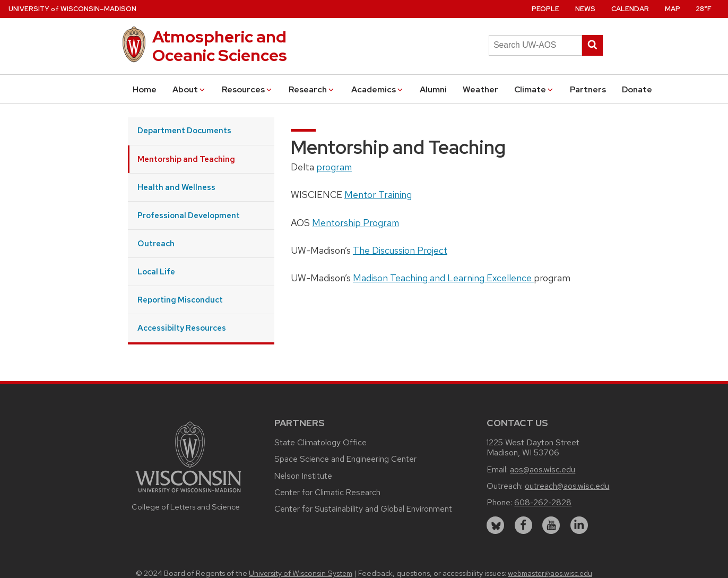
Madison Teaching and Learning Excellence (443, 278)
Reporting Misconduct (180, 300)
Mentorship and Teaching (186, 159)
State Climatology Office (320, 442)
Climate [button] (534, 89)
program (334, 167)
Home (145, 89)
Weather (480, 89)
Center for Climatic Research (327, 492)
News (585, 9)
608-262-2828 (543, 502)
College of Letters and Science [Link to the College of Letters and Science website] (186, 507)
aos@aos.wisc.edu (543, 469)
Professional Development (189, 215)
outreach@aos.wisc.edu (567, 486)
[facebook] (523, 525)
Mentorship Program (356, 223)
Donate (637, 89)
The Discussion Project (400, 250)
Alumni (433, 89)
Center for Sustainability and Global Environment (363, 509)
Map (673, 9)
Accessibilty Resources (182, 328)
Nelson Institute (303, 476)
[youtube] (551, 525)
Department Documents (184, 130)
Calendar (630, 9)
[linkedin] (579, 525)
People (545, 9)
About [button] (189, 89)
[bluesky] (495, 525)
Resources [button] (248, 89)
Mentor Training (378, 195)
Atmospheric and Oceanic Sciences (220, 46)
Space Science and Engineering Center (345, 459)
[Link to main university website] (188, 494)
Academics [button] (378, 89)
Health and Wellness (176, 187)
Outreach (156, 243)
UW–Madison (72, 9)
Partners (588, 89)
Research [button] (312, 89)
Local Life (156, 271)
